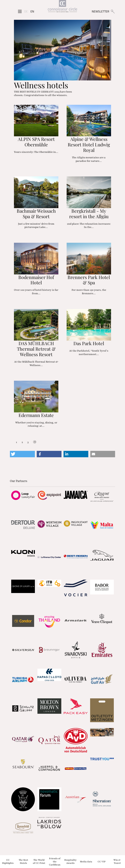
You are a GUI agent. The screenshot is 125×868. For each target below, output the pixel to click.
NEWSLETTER (100, 11)
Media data (86, 861)
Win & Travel (117, 861)
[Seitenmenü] (20, 11)
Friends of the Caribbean (55, 862)
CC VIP (102, 861)
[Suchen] (113, 11)
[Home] (63, 7)
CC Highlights (8, 861)
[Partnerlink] (23, 495)
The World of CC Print (39, 861)
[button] (22, 454)
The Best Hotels (23, 861)
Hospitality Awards (70, 861)
